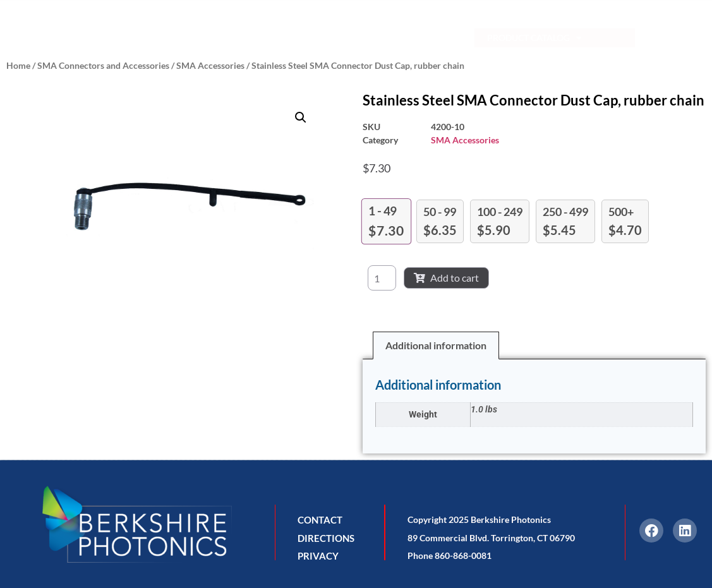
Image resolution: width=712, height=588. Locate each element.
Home (18, 65)
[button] (301, 117)
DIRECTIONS (326, 538)
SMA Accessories (210, 65)
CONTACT (320, 520)
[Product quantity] (382, 278)
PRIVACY (318, 556)
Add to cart (446, 278)
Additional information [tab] (436, 345)
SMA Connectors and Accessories (103, 65)
